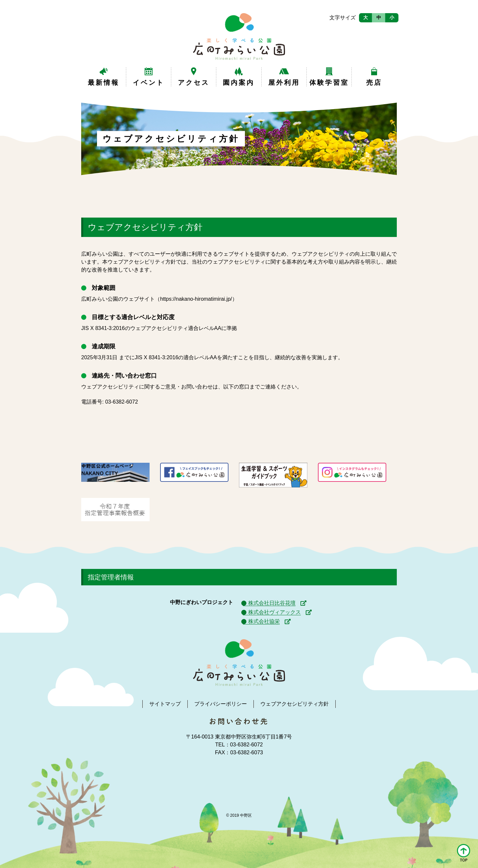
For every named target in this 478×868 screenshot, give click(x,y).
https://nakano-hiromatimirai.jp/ (196, 299)
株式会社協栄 (264, 621)
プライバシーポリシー (221, 704)
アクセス (194, 82)
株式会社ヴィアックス (275, 612)
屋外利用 (284, 82)
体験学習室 (329, 82)
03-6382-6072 (122, 402)
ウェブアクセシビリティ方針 (295, 704)
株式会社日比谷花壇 (272, 603)
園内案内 (239, 82)
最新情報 (104, 82)
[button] (464, 853)
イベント (149, 82)
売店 (374, 82)
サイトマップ (165, 704)
